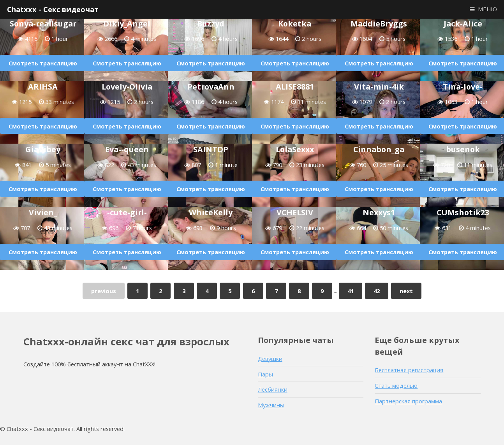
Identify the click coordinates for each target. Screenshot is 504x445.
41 (351, 291)
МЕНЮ (487, 9)
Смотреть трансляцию (43, 63)
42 (377, 291)
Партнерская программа (408, 401)
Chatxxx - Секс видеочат (53, 9)
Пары (265, 374)
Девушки (270, 359)
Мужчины (271, 405)
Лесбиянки (273, 389)
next (406, 291)
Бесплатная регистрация (409, 370)
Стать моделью (396, 385)
